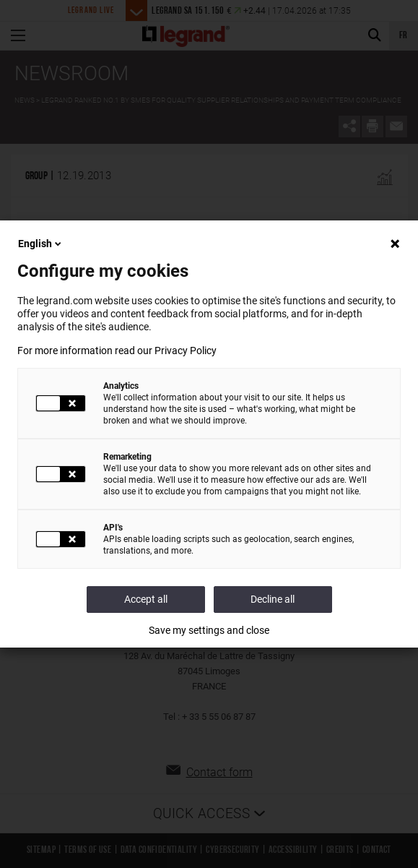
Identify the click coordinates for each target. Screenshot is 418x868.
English (41, 244)
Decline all (273, 599)
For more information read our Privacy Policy (117, 351)
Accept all (146, 599)
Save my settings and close (209, 630)
